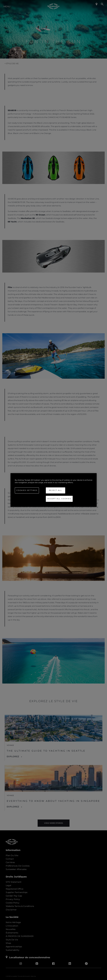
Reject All (55, 490)
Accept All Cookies (59, 499)
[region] (54, 490)
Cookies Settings (27, 490)
